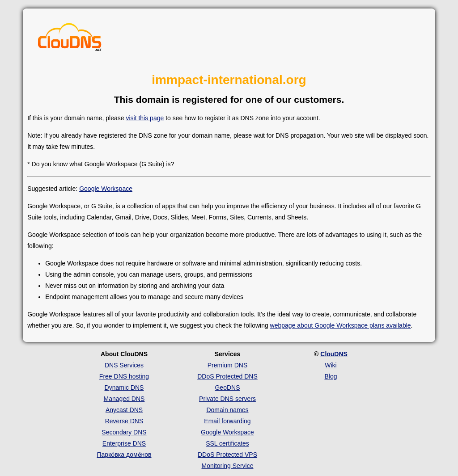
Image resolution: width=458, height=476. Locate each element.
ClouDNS (334, 354)
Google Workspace (106, 189)
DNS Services (124, 365)
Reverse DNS (124, 421)
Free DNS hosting (124, 376)
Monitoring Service (228, 466)
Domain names (227, 410)
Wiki (331, 365)
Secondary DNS (124, 432)
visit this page (145, 118)
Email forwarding (227, 421)
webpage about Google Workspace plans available (341, 325)
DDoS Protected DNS (227, 376)
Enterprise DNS (124, 443)
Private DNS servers (227, 399)
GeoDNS (227, 388)
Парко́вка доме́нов (124, 455)
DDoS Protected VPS (227, 455)
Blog (331, 376)
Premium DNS (227, 365)
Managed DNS (124, 399)
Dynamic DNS (124, 388)
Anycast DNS (124, 410)
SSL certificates (227, 443)
